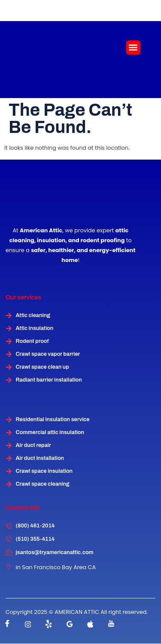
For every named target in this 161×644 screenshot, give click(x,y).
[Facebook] (7, 624)
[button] (133, 48)
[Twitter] (49, 624)
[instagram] (28, 624)
